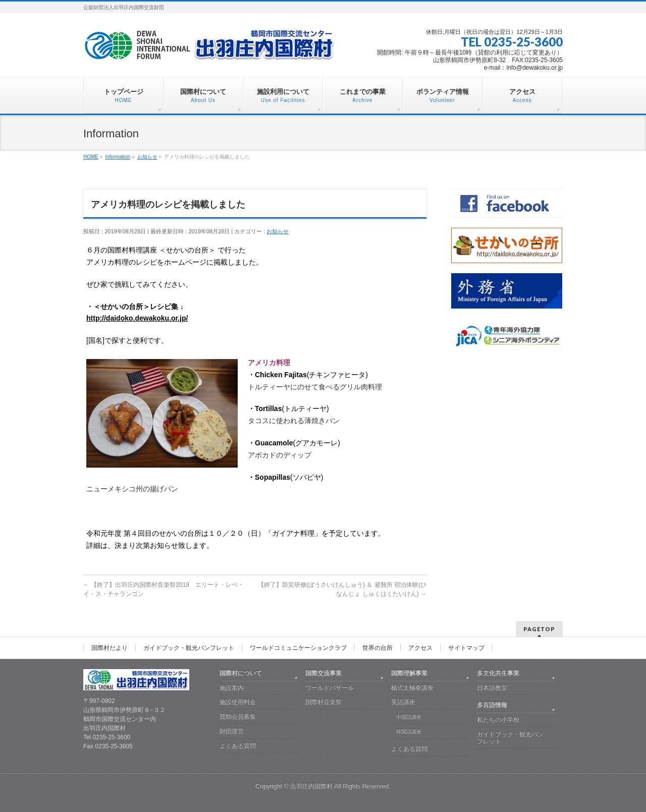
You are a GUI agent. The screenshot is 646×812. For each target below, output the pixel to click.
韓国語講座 (409, 731)
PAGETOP (539, 629)
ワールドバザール (330, 688)
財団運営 (232, 731)
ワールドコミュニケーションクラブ (298, 648)
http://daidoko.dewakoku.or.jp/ (137, 318)
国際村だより (110, 648)
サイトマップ (466, 648)
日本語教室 (492, 688)
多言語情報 (492, 705)
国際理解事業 (409, 673)
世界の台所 (378, 648)
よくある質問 (238, 746)
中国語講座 (409, 717)
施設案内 (232, 688)
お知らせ (278, 231)
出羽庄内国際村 (311, 786)
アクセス (420, 648)
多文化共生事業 (498, 673)
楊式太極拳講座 (412, 688)
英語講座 (403, 702)
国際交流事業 (324, 673)
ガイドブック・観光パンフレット (189, 648)
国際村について (241, 673)
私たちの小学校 (498, 720)
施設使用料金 (238, 702)
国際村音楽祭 (324, 702)
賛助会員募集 (238, 717)
